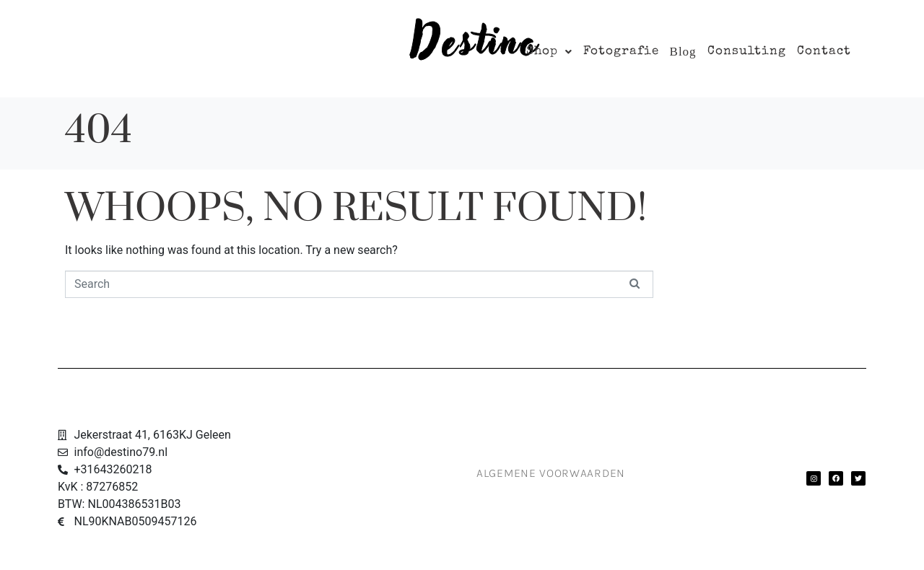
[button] (549, 52)
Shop (549, 52)
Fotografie (621, 52)
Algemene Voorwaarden (551, 473)
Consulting (747, 52)
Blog (683, 52)
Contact (824, 52)
